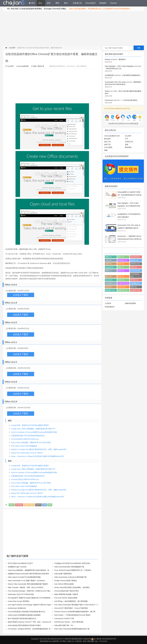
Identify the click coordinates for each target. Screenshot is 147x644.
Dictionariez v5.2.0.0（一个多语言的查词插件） (123, 102)
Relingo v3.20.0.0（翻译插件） (123, 61)
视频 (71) (109, 257)
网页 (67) (121, 257)
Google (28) (109, 267)
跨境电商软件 (110, 307)
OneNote (19, 505)
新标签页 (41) (123, 260)
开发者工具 (77, 3)
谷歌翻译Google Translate (17, 567)
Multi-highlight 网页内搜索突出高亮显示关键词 (24, 625)
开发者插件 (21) (111, 283)
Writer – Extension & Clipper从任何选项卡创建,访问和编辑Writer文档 (37, 456)
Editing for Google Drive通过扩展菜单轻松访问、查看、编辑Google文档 (39, 449)
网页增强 (128, 147)
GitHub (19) (122, 287)
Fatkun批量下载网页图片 (63, 574)
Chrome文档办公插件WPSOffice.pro (25, 439)
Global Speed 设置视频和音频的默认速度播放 (24, 615)
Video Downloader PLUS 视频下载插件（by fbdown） (27, 581)
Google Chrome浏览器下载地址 (66, 581)
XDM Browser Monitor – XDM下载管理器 (69, 622)
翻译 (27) (121, 267)
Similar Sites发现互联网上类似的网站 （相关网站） (73, 587)
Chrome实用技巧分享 (112, 136)
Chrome (113, 3)
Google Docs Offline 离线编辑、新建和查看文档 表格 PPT (33, 429)
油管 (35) (109, 264)
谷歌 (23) (121, 276)
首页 (32, 3)
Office (12, 505)
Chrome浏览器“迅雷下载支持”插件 (67, 591)
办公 (40, 3)
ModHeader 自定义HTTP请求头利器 (21, 594)
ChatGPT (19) (135, 290)
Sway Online (29, 505)
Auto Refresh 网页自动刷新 (64, 584)
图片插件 (107, 139)
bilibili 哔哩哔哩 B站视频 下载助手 (66, 594)
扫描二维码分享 (38, 66)
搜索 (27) (109, 271)
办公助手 (12, 48)
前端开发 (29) (135, 264)
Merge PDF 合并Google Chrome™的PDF (27, 453)
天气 (127, 139)
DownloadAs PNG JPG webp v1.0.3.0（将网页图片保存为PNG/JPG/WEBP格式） (123, 85)
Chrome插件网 (14, 3)
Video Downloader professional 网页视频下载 (70, 577)
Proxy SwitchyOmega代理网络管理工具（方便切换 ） (73, 570)
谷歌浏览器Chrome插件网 (49, 641)
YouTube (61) (135, 257)
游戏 (127, 144)
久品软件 (108, 303)
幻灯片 (38, 505)
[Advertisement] (73, 28)
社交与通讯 (108, 147)
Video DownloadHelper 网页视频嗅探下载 (69, 567)
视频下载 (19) (123, 290)
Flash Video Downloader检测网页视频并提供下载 (72, 629)
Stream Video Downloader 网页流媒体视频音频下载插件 (28, 584)
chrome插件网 (23, 66)
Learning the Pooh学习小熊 (64, 618)
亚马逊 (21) (134, 280)
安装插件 (103, 3)
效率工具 (107, 144)
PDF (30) (121, 264)
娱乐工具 (107, 142)
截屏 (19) (134, 287)
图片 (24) (109, 276)
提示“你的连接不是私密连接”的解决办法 (22, 618)
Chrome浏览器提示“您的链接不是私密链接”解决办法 (26, 612)
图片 (66, 3)
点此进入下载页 (21, 315)
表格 (50, 505)
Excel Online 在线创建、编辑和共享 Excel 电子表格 (31, 442)
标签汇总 (71, 641)
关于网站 (63, 641)
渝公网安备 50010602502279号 (104, 639)
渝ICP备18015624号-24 (57, 639)
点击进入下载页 (21, 295)
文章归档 (78, 641)
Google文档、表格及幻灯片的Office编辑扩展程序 (30, 425)
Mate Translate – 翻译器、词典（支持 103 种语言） (26, 587)
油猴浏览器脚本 (130, 303)
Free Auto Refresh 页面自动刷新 (66, 598)
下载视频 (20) (135, 283)
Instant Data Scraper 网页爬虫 (19, 601)
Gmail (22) (109, 280)
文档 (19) (109, 287)
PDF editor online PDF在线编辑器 (24, 446)
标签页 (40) (134, 260)
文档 (45, 505)
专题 (84, 641)
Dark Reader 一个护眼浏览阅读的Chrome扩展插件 (72, 615)
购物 (106, 150)
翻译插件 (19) (110, 290)
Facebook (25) (135, 271)
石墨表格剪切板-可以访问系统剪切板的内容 (28, 436)
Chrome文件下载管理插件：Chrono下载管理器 (71, 608)
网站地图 (91, 641)
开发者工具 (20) (123, 283)
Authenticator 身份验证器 (17, 608)
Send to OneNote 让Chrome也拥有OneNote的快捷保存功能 (34, 432)
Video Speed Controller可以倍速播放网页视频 (24, 577)
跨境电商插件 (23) (135, 275)
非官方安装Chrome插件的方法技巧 (20, 563)
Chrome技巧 (91, 3)
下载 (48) (109, 260)
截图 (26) (121, 271)
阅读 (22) (121, 280)
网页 (57, 3)
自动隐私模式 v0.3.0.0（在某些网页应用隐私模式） (123, 77)
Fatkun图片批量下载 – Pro (64, 625)
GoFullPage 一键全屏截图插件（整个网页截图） (72, 601)
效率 (49, 3)
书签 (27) (134, 267)
